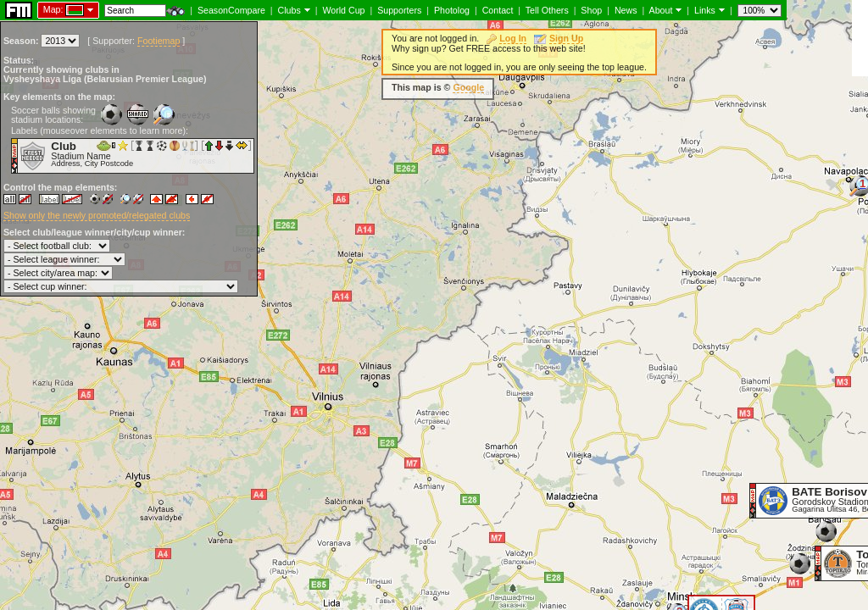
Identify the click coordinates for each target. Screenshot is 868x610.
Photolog (452, 10)
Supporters (399, 10)
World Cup (343, 10)
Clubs (289, 10)
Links (705, 10)
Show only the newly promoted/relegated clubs (97, 215)
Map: (53, 9)
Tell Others (547, 10)
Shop (591, 10)
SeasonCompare (231, 10)
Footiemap (159, 41)
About (661, 10)
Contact (498, 10)
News (626, 10)
